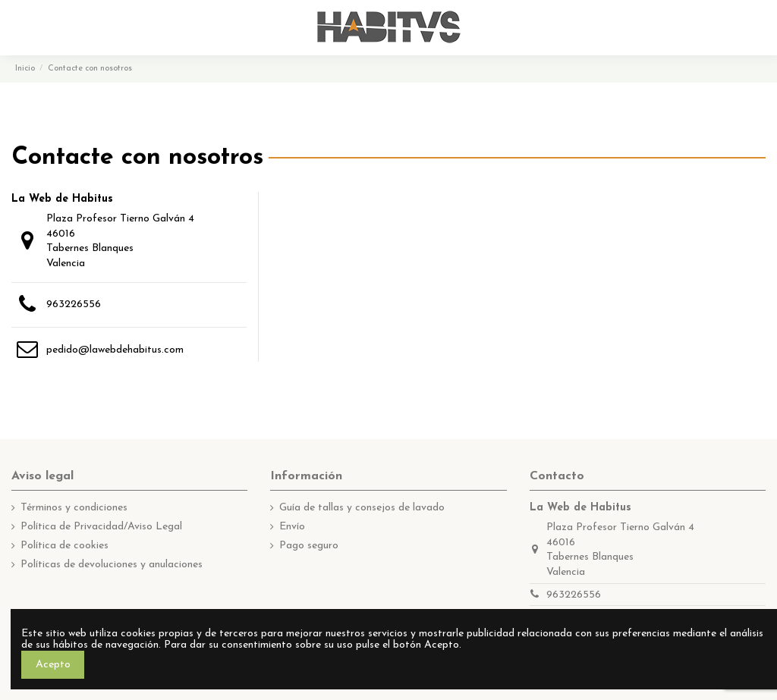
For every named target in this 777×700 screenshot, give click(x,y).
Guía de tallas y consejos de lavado (362, 508)
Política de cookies (64, 546)
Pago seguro (309, 546)
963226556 (74, 304)
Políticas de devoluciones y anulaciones (112, 565)
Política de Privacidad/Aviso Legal (101, 527)
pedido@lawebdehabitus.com (115, 350)
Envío (292, 527)
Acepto (53, 665)
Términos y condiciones (74, 508)
